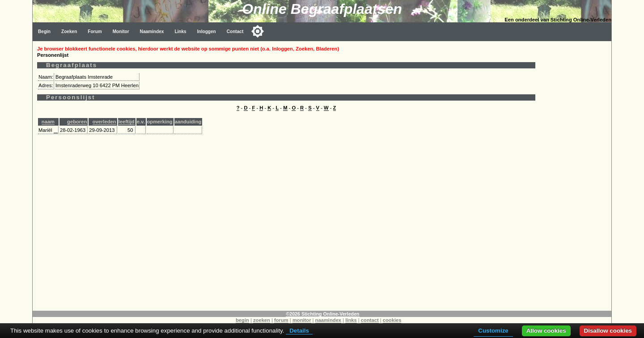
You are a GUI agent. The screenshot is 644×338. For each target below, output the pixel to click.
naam (48, 122)
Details (299, 331)
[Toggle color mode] (258, 31)
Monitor (121, 32)
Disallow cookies (608, 331)
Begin (44, 32)
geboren (77, 122)
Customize (493, 331)
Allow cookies (546, 331)
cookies (392, 320)
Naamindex (152, 32)
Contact (235, 32)
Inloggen (207, 32)
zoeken (262, 320)
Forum (95, 32)
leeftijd (127, 122)
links (351, 320)
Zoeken (69, 32)
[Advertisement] (576, 175)
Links (180, 32)
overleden (104, 122)
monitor (302, 320)
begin (242, 320)
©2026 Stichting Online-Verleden (322, 314)
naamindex (328, 320)
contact (370, 320)
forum (281, 320)
